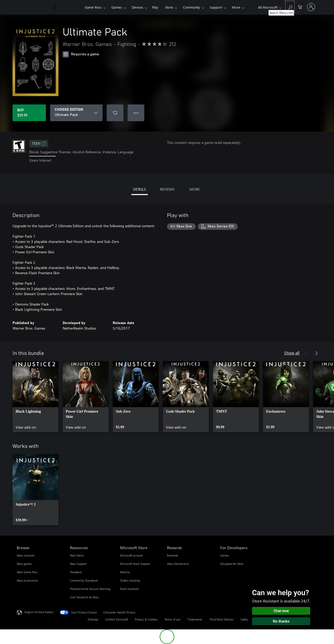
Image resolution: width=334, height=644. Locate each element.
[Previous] (306, 353)
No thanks (281, 621)
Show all (292, 353)
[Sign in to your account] (311, 7)
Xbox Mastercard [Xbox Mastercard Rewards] (178, 564)
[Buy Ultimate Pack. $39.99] (29, 113)
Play (155, 7)
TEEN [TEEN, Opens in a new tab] (39, 144)
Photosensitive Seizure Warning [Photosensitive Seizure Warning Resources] (90, 589)
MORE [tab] (195, 189)
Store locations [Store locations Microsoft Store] (130, 589)
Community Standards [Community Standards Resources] (84, 580)
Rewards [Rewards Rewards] (172, 555)
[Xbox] (69, 7)
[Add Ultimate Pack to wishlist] (115, 113)
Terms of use (172, 619)
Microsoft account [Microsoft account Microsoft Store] (131, 555)
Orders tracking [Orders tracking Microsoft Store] (130, 580)
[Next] (316, 353)
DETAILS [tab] (139, 189)
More (236, 7)
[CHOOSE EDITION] (76, 113)
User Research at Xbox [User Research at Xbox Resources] (84, 597)
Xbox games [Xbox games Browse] (24, 564)
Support (216, 7)
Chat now (281, 611)
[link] (35, 397)
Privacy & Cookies (146, 619)
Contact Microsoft (117, 619)
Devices (138, 7)
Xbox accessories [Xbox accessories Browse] (27, 580)
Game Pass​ (93, 7)
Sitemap (93, 619)
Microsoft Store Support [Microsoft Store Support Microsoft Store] (135, 564)
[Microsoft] (35, 7)
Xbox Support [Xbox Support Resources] (78, 564)
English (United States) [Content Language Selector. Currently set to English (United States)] (39, 612)
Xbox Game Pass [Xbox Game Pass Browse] (27, 572)
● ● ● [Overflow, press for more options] (136, 113)
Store (169, 7)
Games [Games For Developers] (225, 555)
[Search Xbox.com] (290, 7)
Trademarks (195, 619)
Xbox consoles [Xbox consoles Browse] (26, 555)
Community (191, 7)
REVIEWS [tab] (167, 189)
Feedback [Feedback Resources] (76, 572)
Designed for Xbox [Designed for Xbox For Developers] (232, 564)
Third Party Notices (221, 619)
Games (117, 7)
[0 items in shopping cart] (300, 7)
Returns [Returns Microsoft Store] (125, 572)
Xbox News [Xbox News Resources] (77, 555)
